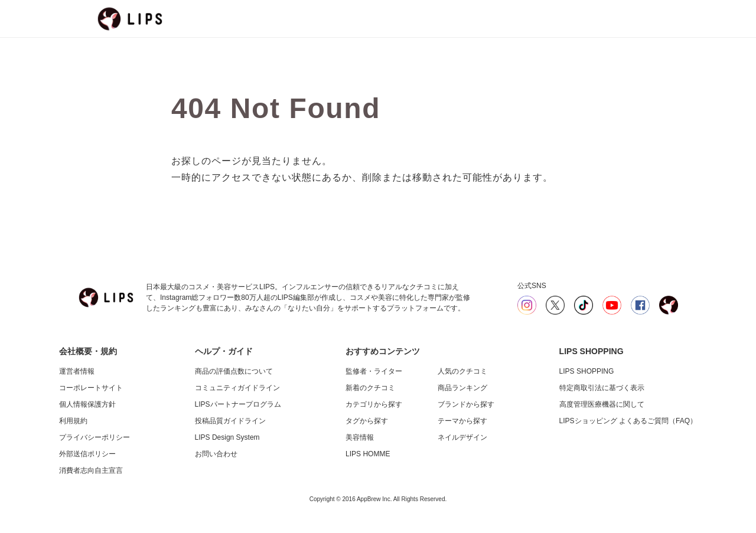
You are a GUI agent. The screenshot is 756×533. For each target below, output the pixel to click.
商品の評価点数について (234, 371)
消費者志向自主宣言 (91, 470)
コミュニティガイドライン (237, 388)
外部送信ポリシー (87, 454)
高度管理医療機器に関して (602, 404)
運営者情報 (77, 371)
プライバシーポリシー (94, 437)
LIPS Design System (227, 437)
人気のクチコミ (462, 371)
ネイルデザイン (462, 437)
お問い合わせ (216, 454)
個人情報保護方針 (87, 404)
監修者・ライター (374, 371)
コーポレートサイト (91, 388)
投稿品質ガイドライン (230, 421)
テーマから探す (462, 421)
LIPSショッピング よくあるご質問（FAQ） (628, 421)
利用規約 (73, 421)
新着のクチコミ (370, 388)
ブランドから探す (466, 404)
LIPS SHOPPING (587, 371)
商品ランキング (462, 388)
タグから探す (367, 421)
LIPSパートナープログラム (238, 404)
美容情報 (360, 437)
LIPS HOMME (368, 454)
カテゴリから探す (374, 404)
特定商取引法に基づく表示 (602, 388)
